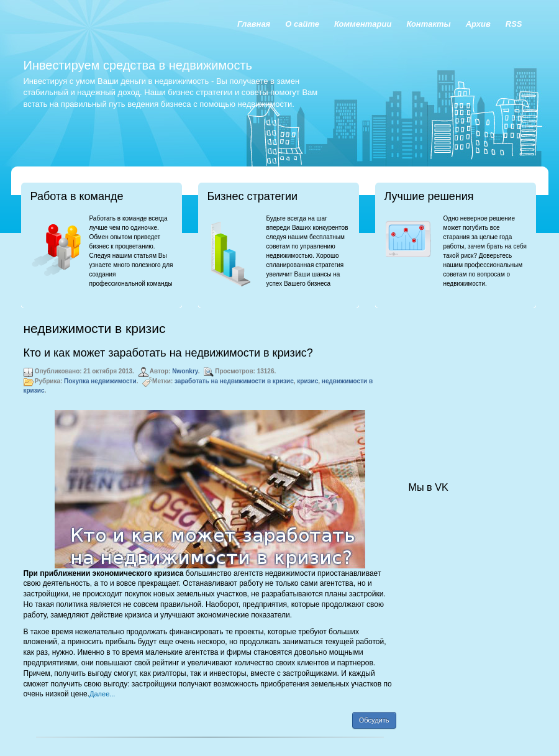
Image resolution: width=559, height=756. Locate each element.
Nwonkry (185, 371)
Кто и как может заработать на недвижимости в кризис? (168, 353)
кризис (307, 381)
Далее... (102, 694)
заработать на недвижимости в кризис (234, 381)
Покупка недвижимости (100, 381)
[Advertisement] (471, 383)
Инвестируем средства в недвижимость (138, 65)
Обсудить (374, 720)
